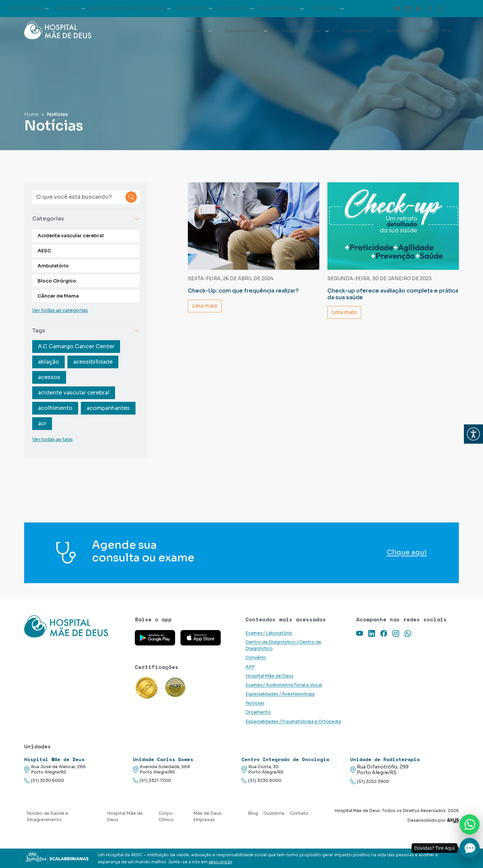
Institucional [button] (28, 8)
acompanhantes (108, 408)
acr (42, 423)
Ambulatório (53, 266)
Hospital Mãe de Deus (270, 676)
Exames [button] (199, 31)
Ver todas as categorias (60, 310)
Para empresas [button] (282, 8)
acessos (49, 377)
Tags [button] (86, 331)
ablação (48, 362)
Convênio (256, 658)
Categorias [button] (86, 219)
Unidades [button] (70, 8)
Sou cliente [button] (236, 8)
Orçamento (258, 712)
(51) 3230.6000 (44, 781)
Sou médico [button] (194, 8)
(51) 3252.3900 (370, 782)
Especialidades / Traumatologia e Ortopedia (293, 722)
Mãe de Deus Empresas (207, 817)
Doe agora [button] (327, 8)
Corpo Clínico (357, 31)
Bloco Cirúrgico (57, 281)
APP (446, 31)
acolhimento (55, 408)
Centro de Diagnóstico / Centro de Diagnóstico (283, 645)
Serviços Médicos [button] (305, 31)
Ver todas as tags (52, 439)
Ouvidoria (274, 813)
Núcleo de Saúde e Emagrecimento (47, 817)
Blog (423, 31)
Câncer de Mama (58, 296)
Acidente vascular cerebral (71, 236)
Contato (299, 813)
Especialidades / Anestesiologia (280, 694)
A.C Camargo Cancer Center (76, 346)
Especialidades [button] (246, 31)
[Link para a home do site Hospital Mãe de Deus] (75, 626)
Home (32, 114)
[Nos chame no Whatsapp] (470, 824)
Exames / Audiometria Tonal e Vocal (284, 685)
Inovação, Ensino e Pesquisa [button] (131, 8)
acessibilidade (93, 362)
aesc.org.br (221, 862)
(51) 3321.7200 (152, 781)
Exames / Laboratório (269, 633)
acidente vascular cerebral (74, 393)
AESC (44, 251)
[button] (473, 434)
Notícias (395, 31)
